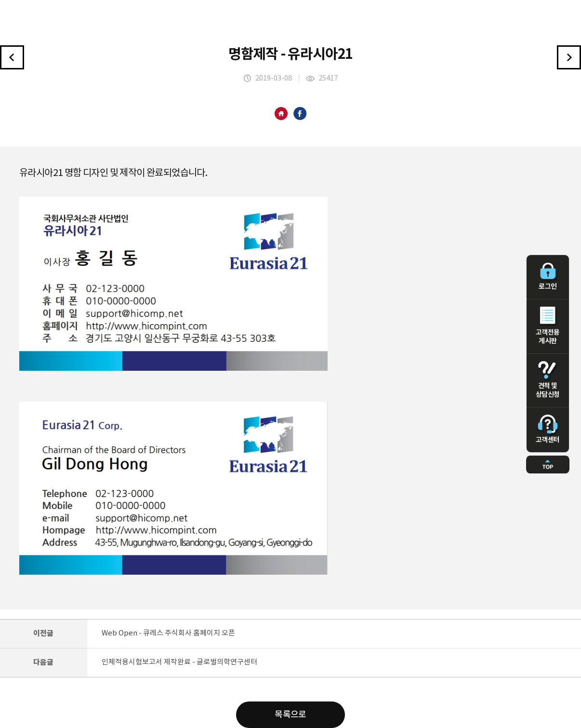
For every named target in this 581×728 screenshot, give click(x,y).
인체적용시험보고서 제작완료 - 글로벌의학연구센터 (179, 662)
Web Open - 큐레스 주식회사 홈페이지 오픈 (168, 633)
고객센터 (548, 429)
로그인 (548, 277)
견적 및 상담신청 (548, 380)
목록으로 (290, 715)
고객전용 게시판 (548, 326)
